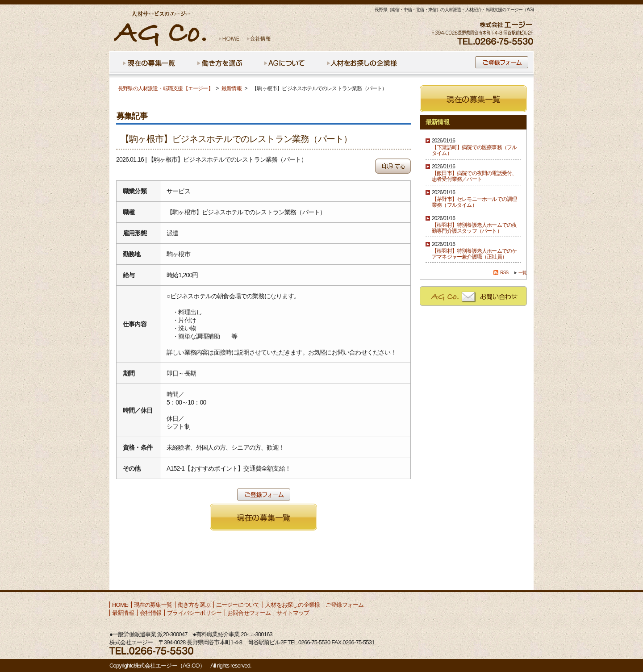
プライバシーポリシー (194, 613)
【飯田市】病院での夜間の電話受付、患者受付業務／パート (474, 176)
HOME (120, 605)
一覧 (522, 273)
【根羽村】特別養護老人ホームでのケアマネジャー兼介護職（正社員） (474, 254)
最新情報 (232, 88)
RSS (504, 273)
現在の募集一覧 (153, 605)
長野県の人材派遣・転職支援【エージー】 (165, 88)
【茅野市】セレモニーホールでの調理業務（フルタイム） (474, 202)
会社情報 (151, 613)
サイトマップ (293, 613)
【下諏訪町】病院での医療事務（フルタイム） (474, 150)
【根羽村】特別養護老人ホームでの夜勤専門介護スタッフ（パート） (474, 228)
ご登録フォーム (344, 605)
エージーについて (238, 605)
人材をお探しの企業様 (292, 605)
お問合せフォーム (249, 613)
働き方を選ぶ (194, 605)
